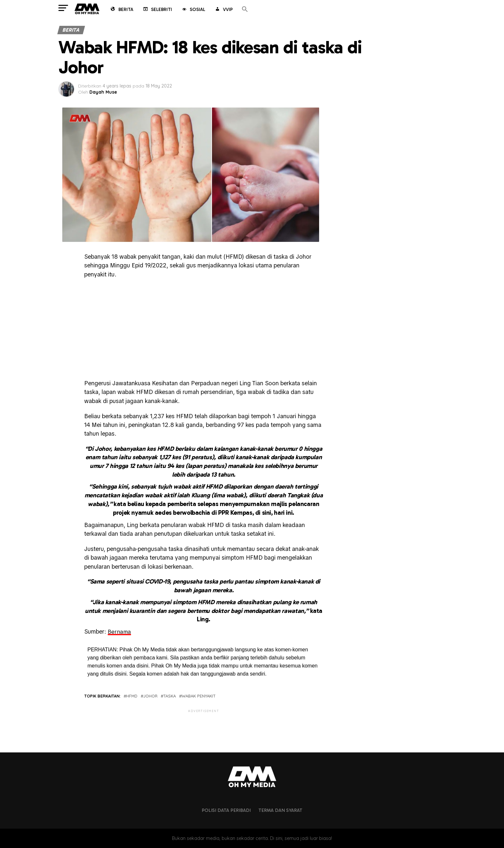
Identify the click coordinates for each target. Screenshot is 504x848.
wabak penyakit (199, 696)
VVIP (223, 10)
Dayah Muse (103, 92)
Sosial (193, 10)
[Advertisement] (204, 330)
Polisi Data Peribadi (226, 810)
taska (170, 696)
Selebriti (157, 10)
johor (150, 696)
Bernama (120, 631)
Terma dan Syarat (280, 810)
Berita (121, 10)
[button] (245, 10)
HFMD (132, 696)
